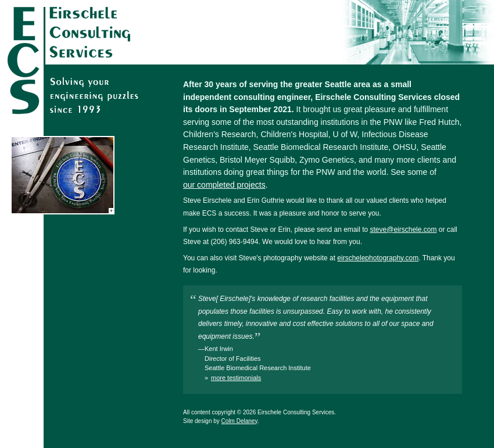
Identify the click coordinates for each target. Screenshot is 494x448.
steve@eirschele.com (404, 230)
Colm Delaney (239, 421)
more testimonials (236, 378)
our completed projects (224, 185)
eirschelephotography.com (378, 258)
